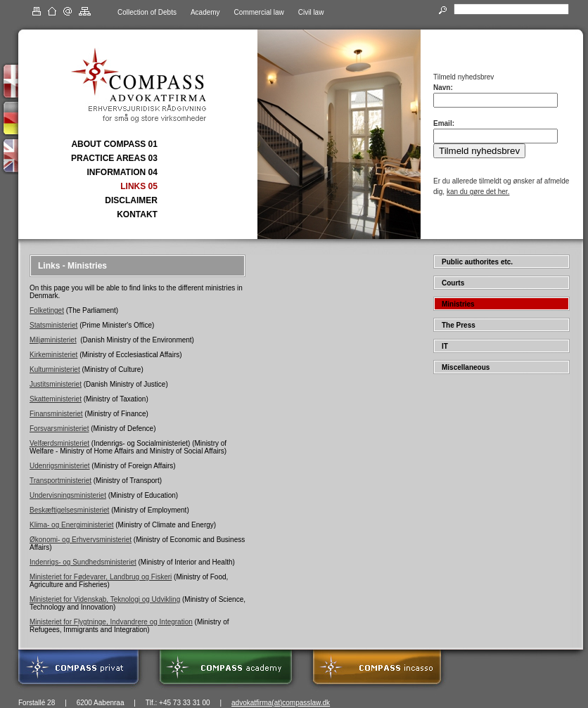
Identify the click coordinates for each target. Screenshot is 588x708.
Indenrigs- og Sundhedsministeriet (83, 562)
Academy (205, 12)
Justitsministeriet (56, 384)
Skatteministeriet (56, 399)
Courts (453, 283)
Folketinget (47, 310)
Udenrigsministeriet (60, 466)
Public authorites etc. (477, 262)
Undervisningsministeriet (68, 495)
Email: (444, 123)
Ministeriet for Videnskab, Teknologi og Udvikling (105, 599)
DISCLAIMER (131, 200)
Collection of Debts (147, 12)
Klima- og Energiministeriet (72, 525)
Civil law (311, 12)
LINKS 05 (139, 186)
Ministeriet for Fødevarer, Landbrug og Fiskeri (101, 577)
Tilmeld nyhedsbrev (479, 151)
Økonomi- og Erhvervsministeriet (81, 540)
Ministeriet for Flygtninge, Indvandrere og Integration (111, 622)
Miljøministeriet (53, 340)
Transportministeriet (60, 481)
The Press (459, 325)
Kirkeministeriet (53, 355)
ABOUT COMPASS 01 (114, 144)
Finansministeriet (56, 414)
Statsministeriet (53, 325)
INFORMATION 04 (122, 172)
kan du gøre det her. (478, 192)
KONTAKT (137, 214)
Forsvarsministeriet (59, 429)
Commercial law (259, 12)
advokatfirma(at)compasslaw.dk (281, 703)
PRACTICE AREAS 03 (114, 158)
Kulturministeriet (55, 369)
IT (445, 346)
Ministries (458, 304)
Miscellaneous (466, 367)
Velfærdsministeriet (59, 443)
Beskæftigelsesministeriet (69, 510)
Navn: (443, 88)
